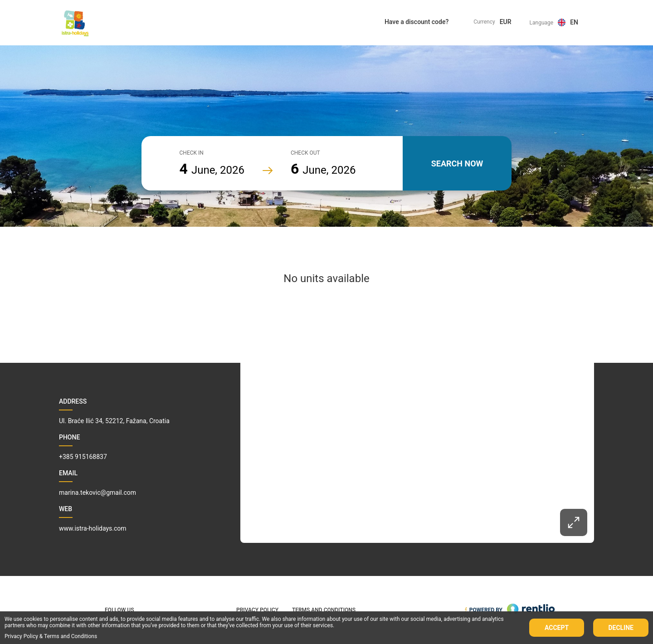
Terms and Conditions (71, 636)
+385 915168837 (83, 457)
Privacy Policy (21, 636)
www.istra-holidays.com (93, 528)
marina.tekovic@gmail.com (97, 493)
